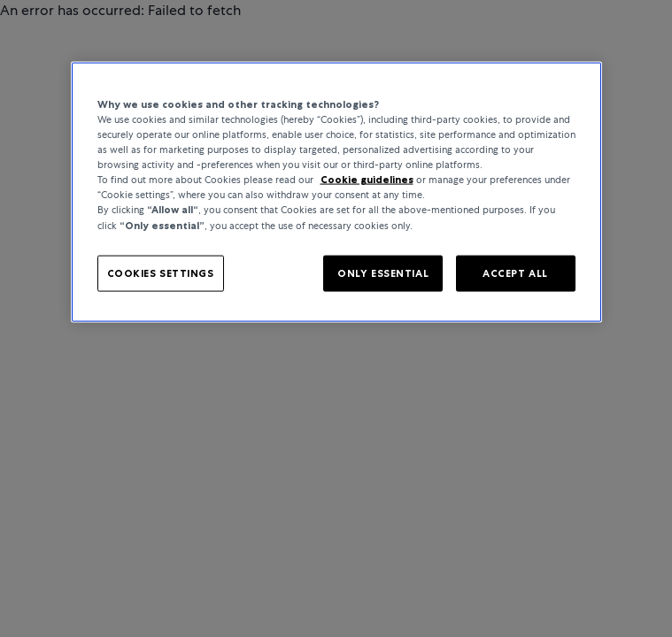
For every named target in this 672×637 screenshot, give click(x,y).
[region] (336, 192)
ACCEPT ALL (515, 272)
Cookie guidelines (367, 180)
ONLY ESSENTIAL (383, 272)
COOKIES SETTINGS (161, 272)
